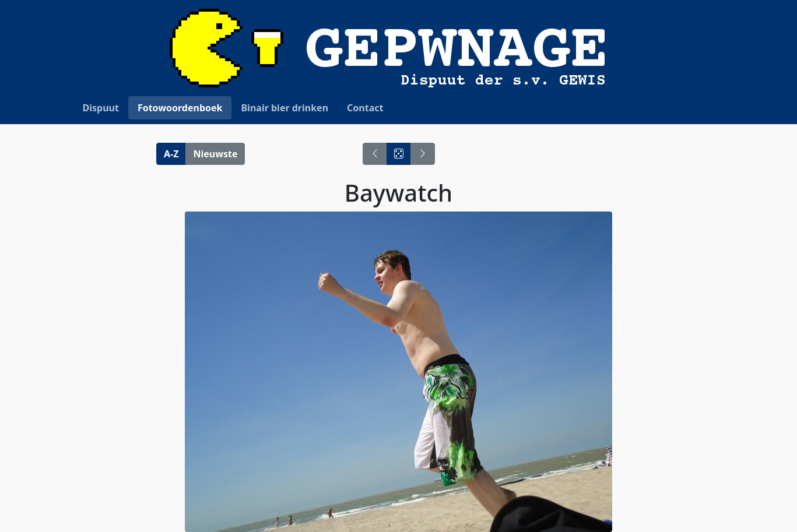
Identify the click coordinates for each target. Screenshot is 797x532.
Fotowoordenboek (180, 108)
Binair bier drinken (285, 108)
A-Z (171, 154)
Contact (365, 108)
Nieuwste (215, 154)
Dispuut (101, 108)
